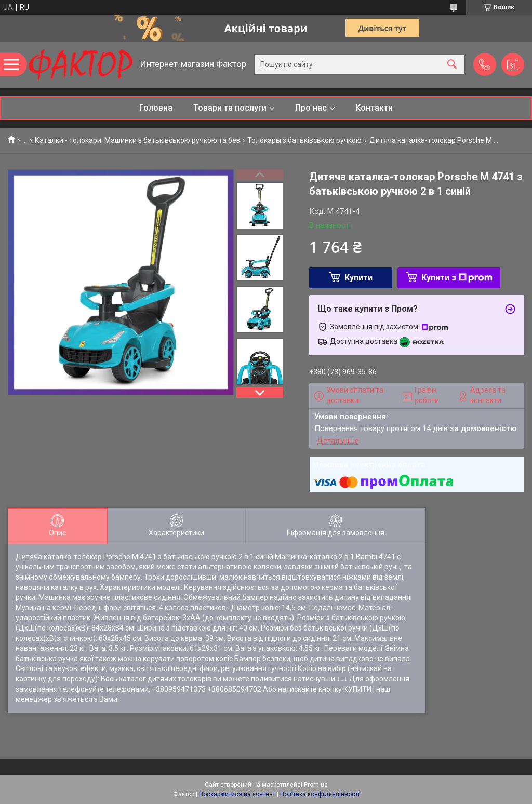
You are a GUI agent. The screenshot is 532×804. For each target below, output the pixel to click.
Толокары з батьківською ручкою (304, 140)
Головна (156, 108)
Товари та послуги (230, 108)
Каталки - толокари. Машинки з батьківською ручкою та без (137, 140)
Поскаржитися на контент (237, 794)
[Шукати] (452, 65)
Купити (358, 278)
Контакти (374, 108)
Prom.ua (316, 785)
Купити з (457, 278)
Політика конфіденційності (320, 794)
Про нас (311, 108)
